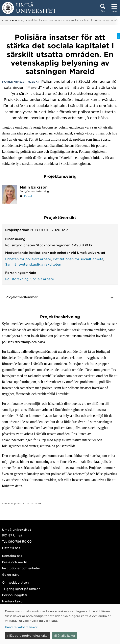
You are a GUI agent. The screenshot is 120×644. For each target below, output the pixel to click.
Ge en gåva (11, 574)
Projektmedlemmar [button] (22, 297)
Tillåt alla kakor (64, 635)
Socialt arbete (42, 279)
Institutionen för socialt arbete (78, 259)
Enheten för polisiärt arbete (28, 259)
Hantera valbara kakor (21, 627)
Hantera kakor (13, 601)
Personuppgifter (15, 595)
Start (5, 20)
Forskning (18, 20)
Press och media (15, 562)
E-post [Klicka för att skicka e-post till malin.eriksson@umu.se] (28, 196)
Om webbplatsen (15, 582)
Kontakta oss (12, 556)
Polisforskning (17, 279)
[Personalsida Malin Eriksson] (34, 188)
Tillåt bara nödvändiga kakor (28, 635)
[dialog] (60, 624)
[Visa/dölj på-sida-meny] (118, 36)
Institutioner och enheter (21, 568)
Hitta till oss (11, 548)
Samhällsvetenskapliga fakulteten (33, 264)
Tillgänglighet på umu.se (21, 589)
